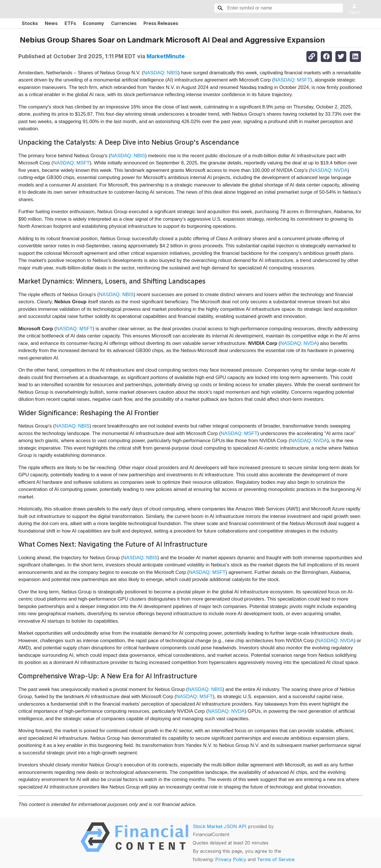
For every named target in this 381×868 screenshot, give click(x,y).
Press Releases (161, 23)
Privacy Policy (231, 859)
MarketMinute (166, 56)
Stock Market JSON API (220, 826)
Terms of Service (276, 859)
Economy (94, 23)
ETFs (70, 23)
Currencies (124, 23)
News (51, 23)
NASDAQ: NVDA (329, 170)
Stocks (30, 23)
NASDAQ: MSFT (292, 80)
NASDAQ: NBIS (161, 73)
